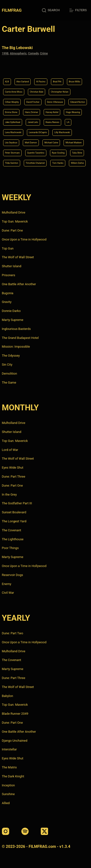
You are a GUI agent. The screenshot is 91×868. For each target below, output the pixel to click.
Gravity (7, 302)
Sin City (7, 365)
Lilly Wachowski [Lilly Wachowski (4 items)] (62, 132)
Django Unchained (15, 741)
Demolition (10, 374)
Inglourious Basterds (16, 329)
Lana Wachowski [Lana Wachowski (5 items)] (13, 132)
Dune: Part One (12, 230)
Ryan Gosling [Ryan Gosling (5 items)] (58, 153)
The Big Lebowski (17, 48)
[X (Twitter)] (44, 831)
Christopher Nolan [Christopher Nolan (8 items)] (59, 92)
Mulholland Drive (14, 212)
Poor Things (10, 548)
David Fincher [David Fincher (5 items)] (33, 102)
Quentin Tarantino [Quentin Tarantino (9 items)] (36, 153)
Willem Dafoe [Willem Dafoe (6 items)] (77, 163)
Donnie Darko (11, 311)
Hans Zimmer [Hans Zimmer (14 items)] (32, 112)
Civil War (8, 593)
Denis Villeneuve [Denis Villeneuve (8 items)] (55, 102)
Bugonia (8, 293)
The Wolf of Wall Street (18, 257)
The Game (9, 382)
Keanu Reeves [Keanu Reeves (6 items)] (52, 122)
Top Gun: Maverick (15, 221)
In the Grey (9, 494)
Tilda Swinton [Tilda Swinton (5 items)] (12, 163)
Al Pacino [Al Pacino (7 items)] (41, 82)
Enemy (7, 584)
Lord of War (10, 450)
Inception (8, 785)
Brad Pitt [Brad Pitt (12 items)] (57, 82)
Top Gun (8, 248)
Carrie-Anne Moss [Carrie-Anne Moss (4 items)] (14, 92)
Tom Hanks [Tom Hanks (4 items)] (58, 163)
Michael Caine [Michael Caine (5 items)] (51, 143)
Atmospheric (18, 53)
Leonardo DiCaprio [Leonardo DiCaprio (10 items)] (38, 132)
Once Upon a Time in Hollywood (24, 239)
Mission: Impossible (16, 347)
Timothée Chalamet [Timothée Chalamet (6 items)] (35, 163)
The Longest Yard (14, 521)
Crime (44, 53)
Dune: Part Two (13, 633)
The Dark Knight (13, 776)
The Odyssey (11, 356)
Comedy (33, 53)
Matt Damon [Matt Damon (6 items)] (31, 143)
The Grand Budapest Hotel (20, 338)
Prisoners (9, 275)
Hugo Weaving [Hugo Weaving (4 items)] (73, 112)
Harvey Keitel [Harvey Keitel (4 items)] (52, 112)
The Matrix (9, 767)
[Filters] (78, 10)
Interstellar (9, 749)
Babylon (8, 696)
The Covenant (12, 530)
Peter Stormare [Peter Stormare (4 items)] (12, 153)
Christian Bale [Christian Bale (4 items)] (37, 92)
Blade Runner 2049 (15, 714)
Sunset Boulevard (14, 512)
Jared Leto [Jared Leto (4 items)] (33, 122)
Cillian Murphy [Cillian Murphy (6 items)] (12, 102)
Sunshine (8, 794)
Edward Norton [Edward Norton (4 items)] (78, 102)
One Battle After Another (19, 284)
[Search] (51, 10)
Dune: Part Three (14, 477)
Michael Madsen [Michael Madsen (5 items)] (74, 143)
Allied (6, 803)
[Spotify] (25, 831)
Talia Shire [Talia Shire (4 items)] (77, 153)
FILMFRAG (12, 10)
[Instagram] (6, 831)
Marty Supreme (13, 320)
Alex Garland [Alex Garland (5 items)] (23, 82)
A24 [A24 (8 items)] (7, 82)
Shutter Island (12, 266)
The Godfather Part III (17, 503)
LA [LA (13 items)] (68, 122)
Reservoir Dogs (12, 575)
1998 (5, 53)
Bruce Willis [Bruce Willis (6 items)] (75, 82)
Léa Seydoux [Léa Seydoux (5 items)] (11, 143)
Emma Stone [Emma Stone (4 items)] (11, 112)
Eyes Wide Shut (13, 468)
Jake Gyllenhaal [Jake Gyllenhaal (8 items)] (13, 122)
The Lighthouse (13, 539)
